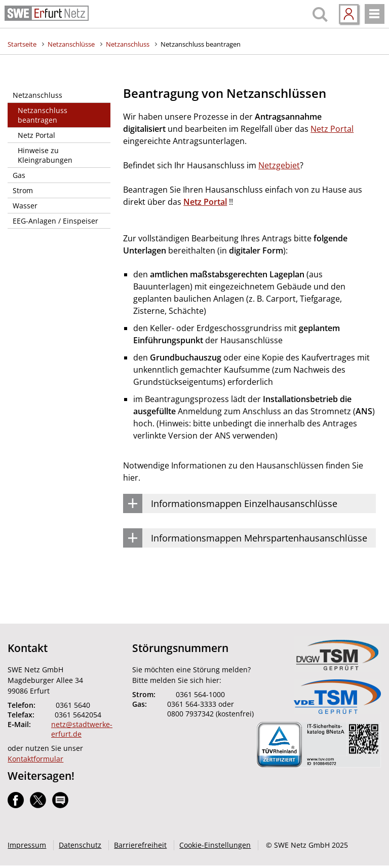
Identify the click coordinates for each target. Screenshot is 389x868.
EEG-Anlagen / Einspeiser (55, 221)
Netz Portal (36, 135)
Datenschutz (80, 845)
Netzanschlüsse (71, 44)
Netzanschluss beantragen (201, 44)
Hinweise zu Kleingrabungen (45, 155)
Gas (19, 175)
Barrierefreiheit (140, 845)
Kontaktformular (35, 759)
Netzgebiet (279, 165)
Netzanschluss (128, 44)
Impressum (27, 845)
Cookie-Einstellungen (215, 845)
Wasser (25, 206)
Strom (23, 190)
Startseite (22, 44)
